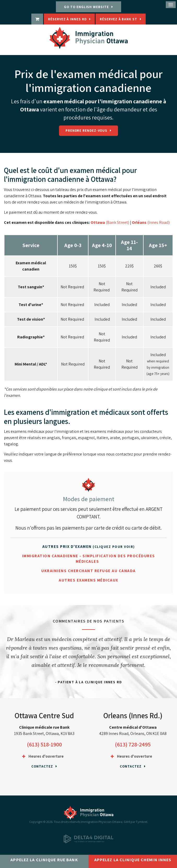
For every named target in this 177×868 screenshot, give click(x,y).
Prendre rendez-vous (86, 131)
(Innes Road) (158, 222)
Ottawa (98, 222)
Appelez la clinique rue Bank (44, 860)
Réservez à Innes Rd (67, 19)
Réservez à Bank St (118, 19)
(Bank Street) (117, 222)
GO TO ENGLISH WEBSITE (86, 7)
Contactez (42, 766)
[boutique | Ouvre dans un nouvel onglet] (37, 19)
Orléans (140, 222)
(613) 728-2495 (133, 744)
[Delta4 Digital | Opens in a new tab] (88, 842)
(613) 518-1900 (44, 744)
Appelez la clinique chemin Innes (133, 860)
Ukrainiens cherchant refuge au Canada (88, 571)
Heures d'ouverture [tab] (46, 756)
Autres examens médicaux (88, 580)
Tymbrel (141, 822)
